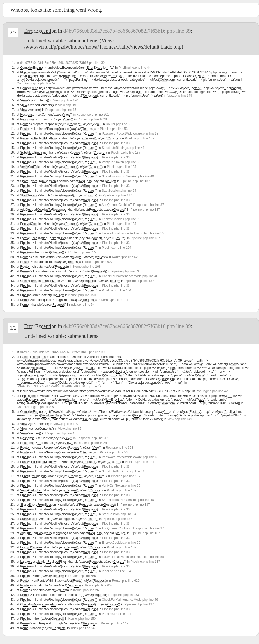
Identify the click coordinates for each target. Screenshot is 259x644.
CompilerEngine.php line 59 (36, 83)
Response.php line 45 (61, 110)
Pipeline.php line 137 (139, 138)
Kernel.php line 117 (115, 300)
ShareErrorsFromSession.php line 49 (128, 176)
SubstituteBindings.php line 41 (123, 148)
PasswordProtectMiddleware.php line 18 (130, 134)
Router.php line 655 (82, 252)
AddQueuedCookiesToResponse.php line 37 (133, 205)
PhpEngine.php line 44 (135, 68)
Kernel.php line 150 (82, 295)
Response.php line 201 (93, 115)
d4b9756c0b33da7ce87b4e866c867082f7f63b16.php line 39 (127, 31)
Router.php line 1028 (92, 119)
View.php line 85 (70, 105)
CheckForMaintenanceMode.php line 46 (130, 276)
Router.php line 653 (119, 124)
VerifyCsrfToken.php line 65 (121, 162)
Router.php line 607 (99, 262)
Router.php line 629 (126, 257)
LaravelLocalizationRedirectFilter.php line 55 (133, 233)
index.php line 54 (83, 305)
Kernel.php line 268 (87, 267)
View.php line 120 (66, 100)
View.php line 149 (180, 96)
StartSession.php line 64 (119, 191)
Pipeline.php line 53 (114, 129)
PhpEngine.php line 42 (212, 391)
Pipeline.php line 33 (116, 143)
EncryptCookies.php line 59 (121, 219)
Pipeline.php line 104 (116, 248)
